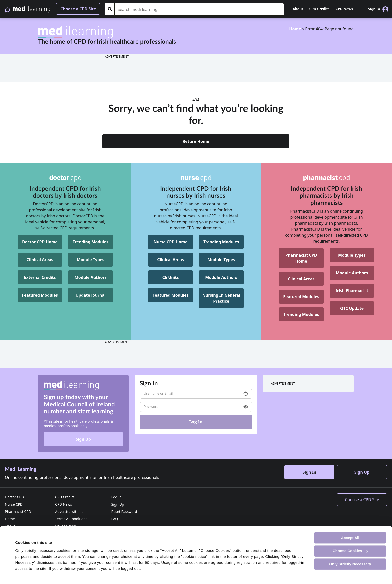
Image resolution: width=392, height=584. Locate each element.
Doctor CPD (14, 497)
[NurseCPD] (196, 178)
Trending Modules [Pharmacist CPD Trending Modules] (301, 314)
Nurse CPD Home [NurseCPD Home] (171, 242)
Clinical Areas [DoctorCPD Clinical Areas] (40, 260)
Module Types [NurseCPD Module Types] (221, 260)
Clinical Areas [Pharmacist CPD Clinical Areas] (301, 279)
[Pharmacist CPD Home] (301, 258)
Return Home (196, 141)
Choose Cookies (350, 550)
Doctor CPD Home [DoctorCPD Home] (40, 242)
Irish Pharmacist (352, 291)
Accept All (350, 537)
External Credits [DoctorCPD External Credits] (40, 277)
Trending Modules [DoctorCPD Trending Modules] (91, 242)
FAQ (115, 519)
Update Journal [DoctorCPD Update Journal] (91, 295)
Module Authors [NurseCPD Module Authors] (221, 277)
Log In (116, 497)
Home (295, 29)
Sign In (310, 472)
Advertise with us (69, 512)
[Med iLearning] (31, 9)
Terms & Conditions (71, 519)
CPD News (344, 9)
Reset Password (124, 512)
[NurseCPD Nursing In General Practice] (221, 298)
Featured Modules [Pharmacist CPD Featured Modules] (301, 297)
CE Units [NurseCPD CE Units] (171, 277)
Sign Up (83, 439)
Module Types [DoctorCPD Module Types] (91, 260)
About (298, 9)
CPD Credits (320, 9)
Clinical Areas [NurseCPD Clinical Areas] (171, 260)
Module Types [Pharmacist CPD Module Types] (352, 255)
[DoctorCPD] (65, 178)
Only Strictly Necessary (350, 563)
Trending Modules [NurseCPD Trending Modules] (221, 242)
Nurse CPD (14, 504)
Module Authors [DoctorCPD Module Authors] (91, 277)
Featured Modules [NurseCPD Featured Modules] (171, 295)
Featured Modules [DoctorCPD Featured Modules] (40, 295)
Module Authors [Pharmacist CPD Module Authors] (352, 273)
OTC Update (352, 308)
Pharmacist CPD (18, 512)
